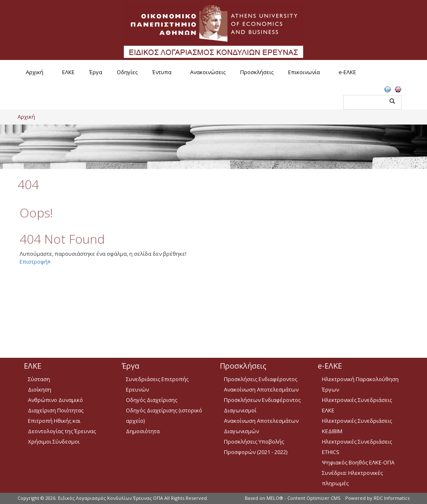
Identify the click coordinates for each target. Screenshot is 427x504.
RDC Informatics (392, 498)
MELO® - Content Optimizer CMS (303, 498)
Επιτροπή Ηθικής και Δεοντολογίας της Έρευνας (62, 426)
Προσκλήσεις (257, 72)
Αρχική (35, 72)
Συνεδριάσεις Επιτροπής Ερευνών (157, 384)
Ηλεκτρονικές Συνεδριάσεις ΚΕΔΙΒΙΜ (357, 426)
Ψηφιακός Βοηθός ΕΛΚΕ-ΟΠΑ (358, 462)
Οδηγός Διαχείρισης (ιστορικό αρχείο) (164, 415)
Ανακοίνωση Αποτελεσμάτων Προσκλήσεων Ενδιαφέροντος (262, 395)
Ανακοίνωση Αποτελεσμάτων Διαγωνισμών (261, 426)
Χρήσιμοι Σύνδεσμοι (54, 442)
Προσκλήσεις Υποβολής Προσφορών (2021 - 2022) (256, 447)
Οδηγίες (127, 72)
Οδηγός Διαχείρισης (152, 400)
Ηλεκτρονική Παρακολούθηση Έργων (360, 384)
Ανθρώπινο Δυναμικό (55, 400)
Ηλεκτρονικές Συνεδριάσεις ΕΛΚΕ (357, 405)
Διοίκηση (40, 389)
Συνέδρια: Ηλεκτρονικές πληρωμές (352, 478)
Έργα (96, 72)
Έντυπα (162, 72)
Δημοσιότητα (143, 431)
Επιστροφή (35, 262)
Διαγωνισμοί (240, 410)
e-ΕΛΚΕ (347, 72)
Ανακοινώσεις (208, 72)
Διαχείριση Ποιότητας (56, 410)
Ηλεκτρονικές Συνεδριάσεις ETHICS (357, 447)
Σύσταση (39, 379)
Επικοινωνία (304, 72)
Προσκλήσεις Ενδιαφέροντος (261, 379)
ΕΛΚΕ (68, 72)
